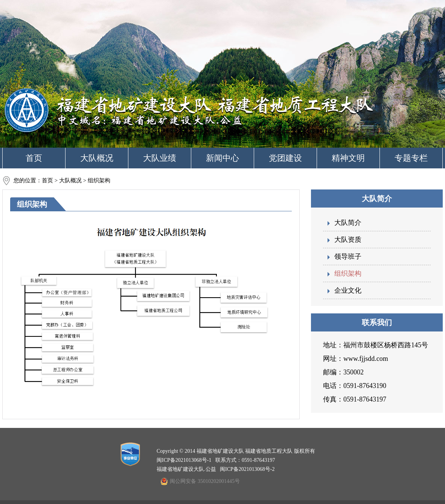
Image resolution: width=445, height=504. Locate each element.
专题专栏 (411, 158)
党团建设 (285, 158)
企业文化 (348, 290)
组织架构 (348, 273)
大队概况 (97, 158)
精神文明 (348, 158)
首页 (34, 158)
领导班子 (348, 257)
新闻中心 (222, 158)
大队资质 (348, 240)
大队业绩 (160, 158)
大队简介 (348, 223)
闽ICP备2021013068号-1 (184, 460)
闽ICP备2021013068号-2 (247, 469)
